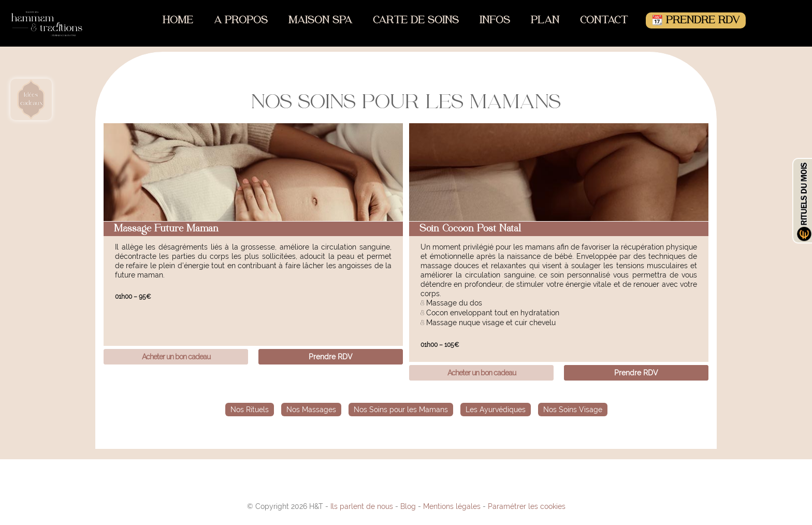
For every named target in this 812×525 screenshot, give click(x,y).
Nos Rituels (250, 410)
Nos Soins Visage (573, 410)
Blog (408, 506)
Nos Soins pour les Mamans (401, 410)
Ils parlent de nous (362, 506)
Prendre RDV (331, 357)
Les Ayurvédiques (496, 410)
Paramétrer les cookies (527, 506)
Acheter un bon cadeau (176, 357)
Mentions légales (452, 506)
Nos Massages (311, 410)
